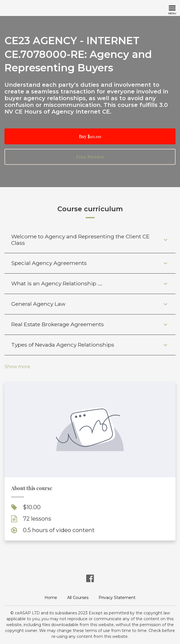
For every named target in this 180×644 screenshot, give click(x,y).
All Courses (78, 598)
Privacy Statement (117, 598)
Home (51, 598)
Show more (17, 367)
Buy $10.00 (90, 136)
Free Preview (90, 157)
